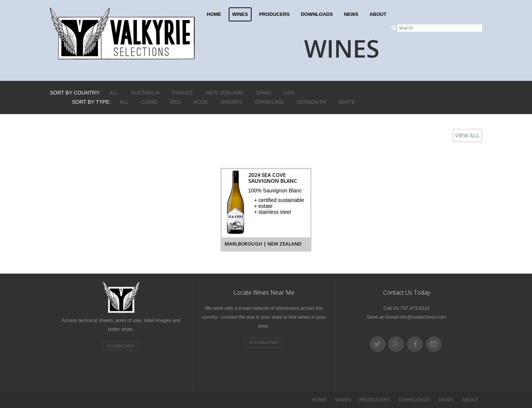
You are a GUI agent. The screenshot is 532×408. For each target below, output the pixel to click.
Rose (201, 102)
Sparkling (269, 102)
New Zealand (225, 93)
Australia (145, 93)
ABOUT (378, 14)
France (183, 93)
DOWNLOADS (317, 14)
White (347, 102)
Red (175, 102)
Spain (264, 93)
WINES (240, 14)
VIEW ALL (467, 136)
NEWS (351, 14)
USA (289, 93)
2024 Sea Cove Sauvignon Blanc (273, 178)
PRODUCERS (274, 14)
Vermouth (311, 102)
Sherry (231, 102)
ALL (114, 93)
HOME (214, 14)
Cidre (150, 102)
